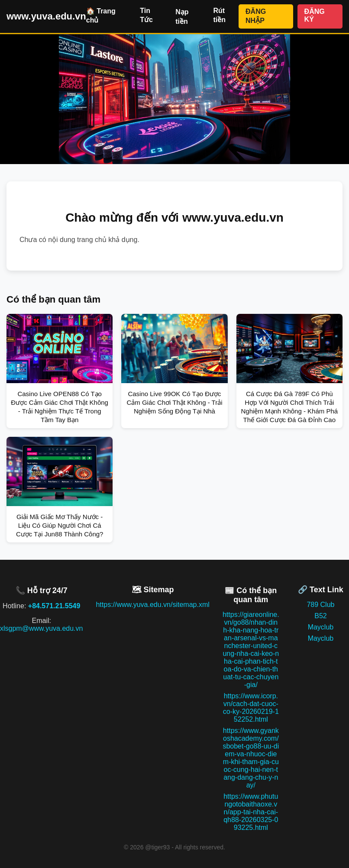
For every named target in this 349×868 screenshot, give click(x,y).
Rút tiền (219, 15)
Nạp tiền (182, 17)
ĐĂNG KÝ (315, 15)
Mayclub (321, 627)
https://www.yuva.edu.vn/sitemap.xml (152, 605)
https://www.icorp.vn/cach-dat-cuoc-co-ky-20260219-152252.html (251, 708)
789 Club (320, 605)
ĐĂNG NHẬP (256, 16)
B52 (320, 616)
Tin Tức (146, 15)
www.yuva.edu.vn (46, 16)
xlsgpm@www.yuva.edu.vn (41, 628)
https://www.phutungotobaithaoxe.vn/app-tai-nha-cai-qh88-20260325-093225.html (251, 812)
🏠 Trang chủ (101, 16)
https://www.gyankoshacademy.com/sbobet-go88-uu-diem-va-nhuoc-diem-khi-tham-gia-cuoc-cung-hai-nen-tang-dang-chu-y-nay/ (251, 758)
